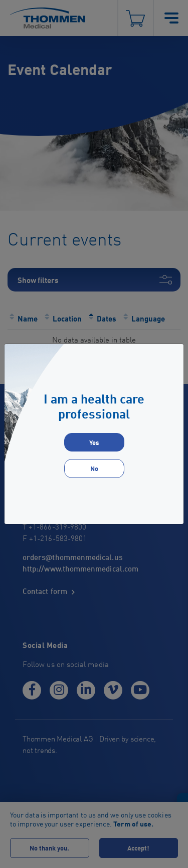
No (94, 468)
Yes (94, 442)
